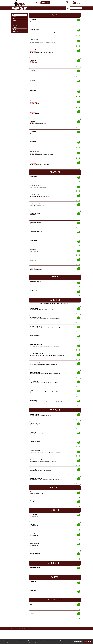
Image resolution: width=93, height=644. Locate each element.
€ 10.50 (78, 67)
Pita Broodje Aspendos (36, 286)
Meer (37, 3)
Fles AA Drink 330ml (35, 551)
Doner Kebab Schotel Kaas (36, 349)
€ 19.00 (78, 392)
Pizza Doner (33, 102)
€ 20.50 (78, 402)
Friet (31, 612)
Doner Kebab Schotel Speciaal (37, 359)
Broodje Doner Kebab (35, 216)
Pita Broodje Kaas (34, 295)
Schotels (14, 20)
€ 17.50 (78, 277)
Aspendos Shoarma (35, 30)
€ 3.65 (78, 547)
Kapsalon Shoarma (34, 420)
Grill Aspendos (33, 406)
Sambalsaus (33, 598)
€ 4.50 (78, 291)
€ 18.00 (78, 336)
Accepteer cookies (87, 642)
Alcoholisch (15, 28)
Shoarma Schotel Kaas (35, 321)
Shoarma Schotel (34, 312)
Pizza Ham (33, 81)
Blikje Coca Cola (34, 521)
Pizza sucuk (33, 143)
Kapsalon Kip (33, 438)
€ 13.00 (78, 26)
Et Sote (32, 396)
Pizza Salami (33, 71)
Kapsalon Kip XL (34, 475)
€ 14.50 (78, 160)
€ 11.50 (78, 78)
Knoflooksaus (33, 589)
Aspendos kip (33, 50)
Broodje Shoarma (34, 179)
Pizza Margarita (34, 61)
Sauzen (14, 29)
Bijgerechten (15, 31)
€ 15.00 (78, 36)
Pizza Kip (32, 112)
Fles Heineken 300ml (35, 575)
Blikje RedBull (33, 541)
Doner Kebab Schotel (35, 340)
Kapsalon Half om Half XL (36, 485)
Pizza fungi (33, 123)
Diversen (14, 24)
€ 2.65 (78, 567)
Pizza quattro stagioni (35, 154)
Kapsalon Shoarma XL (35, 457)
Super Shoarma (34, 253)
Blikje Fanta (33, 531)
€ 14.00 (78, 150)
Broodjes (14, 17)
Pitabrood (32, 621)
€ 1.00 (78, 594)
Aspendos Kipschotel (35, 377)
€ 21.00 (78, 411)
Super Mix (32, 272)
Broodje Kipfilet (34, 244)
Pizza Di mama (34, 164)
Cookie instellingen (78, 642)
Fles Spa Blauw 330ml (35, 561)
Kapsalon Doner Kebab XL (36, 466)
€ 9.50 (78, 184)
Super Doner (33, 262)
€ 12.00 (78, 425)
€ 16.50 (78, 259)
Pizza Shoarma (34, 92)
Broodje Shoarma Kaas (35, 188)
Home (34, 3)
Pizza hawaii (33, 133)
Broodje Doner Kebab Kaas (36, 235)
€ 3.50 (78, 300)
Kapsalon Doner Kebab (35, 429)
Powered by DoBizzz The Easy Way (29, 636)
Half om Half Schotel (35, 368)
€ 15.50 (78, 170)
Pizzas (14, 15)
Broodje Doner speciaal (36, 225)
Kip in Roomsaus (34, 386)
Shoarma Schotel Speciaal (36, 331)
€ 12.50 (78, 129)
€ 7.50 (78, 513)
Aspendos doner (34, 40)
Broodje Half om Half (35, 207)
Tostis (14, 18)
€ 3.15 (78, 527)
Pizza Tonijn (33, 19)
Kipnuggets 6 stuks (35, 508)
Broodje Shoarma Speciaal (36, 197)
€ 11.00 (78, 203)
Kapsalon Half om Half (35, 448)
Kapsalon (15, 22)
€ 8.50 (78, 504)
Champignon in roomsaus (36, 499)
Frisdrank (15, 26)
